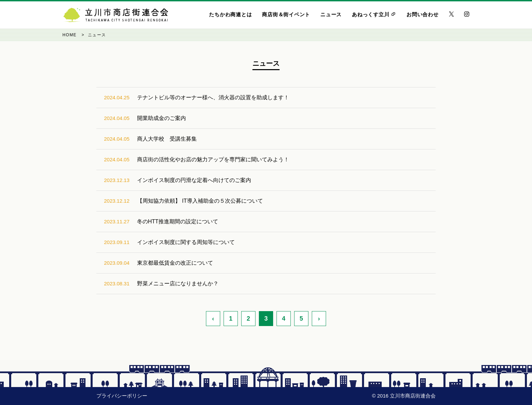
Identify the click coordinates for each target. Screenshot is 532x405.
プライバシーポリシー (122, 396)
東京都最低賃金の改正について (175, 263)
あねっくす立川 (374, 14)
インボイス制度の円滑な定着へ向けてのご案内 (194, 180)
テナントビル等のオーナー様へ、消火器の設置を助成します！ (213, 97)
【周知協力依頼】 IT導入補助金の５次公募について (200, 201)
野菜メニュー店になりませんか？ (178, 283)
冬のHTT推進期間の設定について (178, 221)
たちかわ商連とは (230, 14)
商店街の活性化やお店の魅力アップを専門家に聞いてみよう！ (213, 159)
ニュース (331, 14)
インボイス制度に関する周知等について (186, 242)
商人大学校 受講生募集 (167, 139)
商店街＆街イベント (286, 14)
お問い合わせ (423, 14)
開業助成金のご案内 (161, 118)
